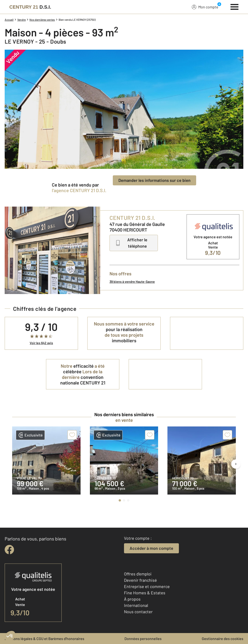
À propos (132, 599)
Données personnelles (143, 639)
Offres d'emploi (138, 574)
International (136, 605)
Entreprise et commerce (147, 586)
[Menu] (235, 6)
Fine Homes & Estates (145, 593)
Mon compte (205, 7)
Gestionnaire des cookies (223, 639)
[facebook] (9, 550)
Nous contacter (138, 612)
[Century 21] (30, 7)
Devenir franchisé (140, 580)
